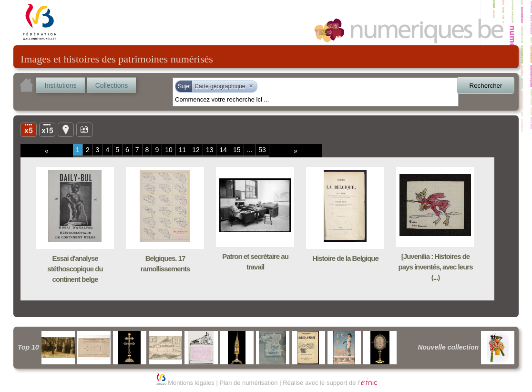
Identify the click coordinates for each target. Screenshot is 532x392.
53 (262, 150)
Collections (112, 85)
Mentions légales (191, 383)
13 (210, 150)
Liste (47, 129)
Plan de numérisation (248, 383)
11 (183, 150)
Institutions (61, 85)
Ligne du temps (84, 129)
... (250, 150)
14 (223, 150)
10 (169, 150)
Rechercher (486, 86)
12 (196, 150)
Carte (66, 129)
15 (237, 150)
